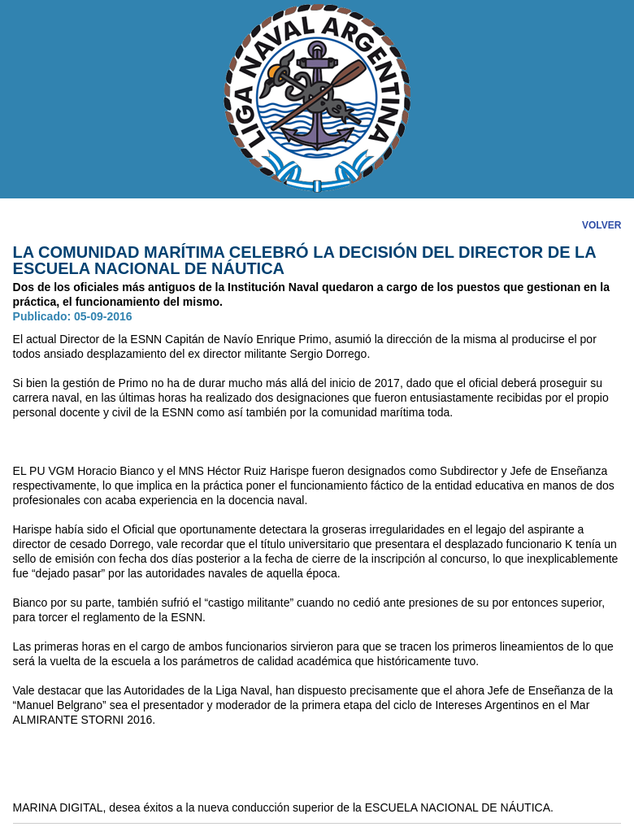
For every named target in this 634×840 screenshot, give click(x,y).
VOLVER (601, 225)
